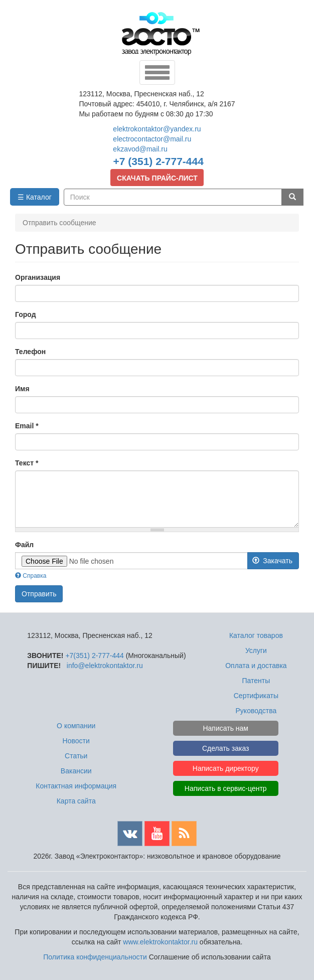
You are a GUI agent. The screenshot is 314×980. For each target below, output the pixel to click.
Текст (27, 463)
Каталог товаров (256, 635)
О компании (76, 726)
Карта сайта (76, 801)
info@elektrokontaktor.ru (105, 666)
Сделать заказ (226, 748)
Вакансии (76, 771)
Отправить (39, 594)
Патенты (256, 681)
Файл (24, 545)
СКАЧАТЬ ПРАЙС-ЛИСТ (157, 178)
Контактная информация (76, 786)
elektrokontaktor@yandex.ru (157, 129)
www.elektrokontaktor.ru (160, 942)
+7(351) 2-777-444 (94, 656)
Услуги (256, 650)
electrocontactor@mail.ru (152, 139)
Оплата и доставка (256, 666)
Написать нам (225, 728)
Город (26, 314)
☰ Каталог (35, 197)
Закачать (272, 561)
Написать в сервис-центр (226, 788)
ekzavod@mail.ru (140, 149)
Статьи (76, 756)
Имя (22, 389)
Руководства (256, 711)
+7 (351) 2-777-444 (159, 161)
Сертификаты (256, 696)
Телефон (30, 352)
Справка (31, 576)
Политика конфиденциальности (95, 957)
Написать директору (226, 768)
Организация (38, 277)
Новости (76, 741)
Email (27, 426)
